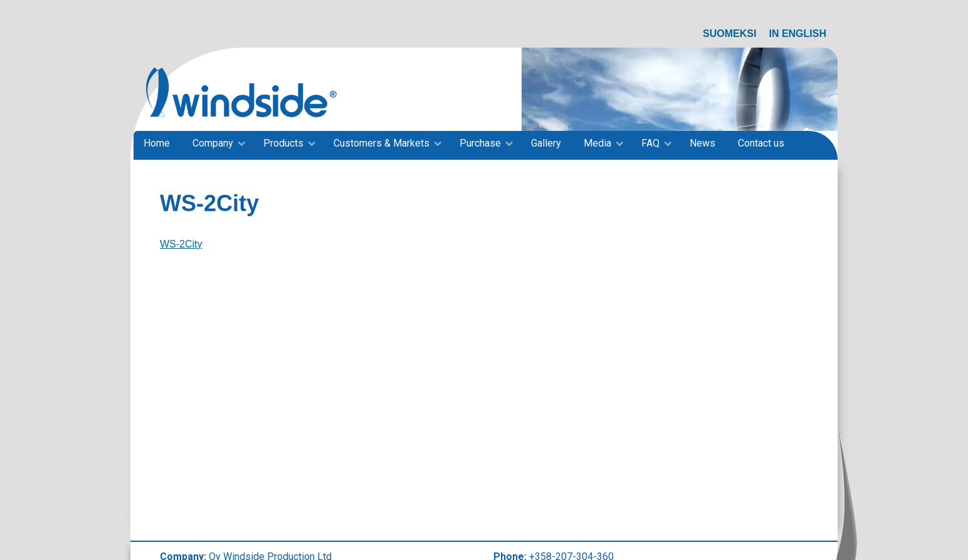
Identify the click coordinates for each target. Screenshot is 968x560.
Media (597, 143)
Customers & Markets (381, 143)
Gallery (546, 143)
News (702, 143)
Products (283, 143)
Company (213, 143)
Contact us (761, 143)
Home (157, 143)
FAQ (650, 143)
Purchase (480, 143)
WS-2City (181, 244)
